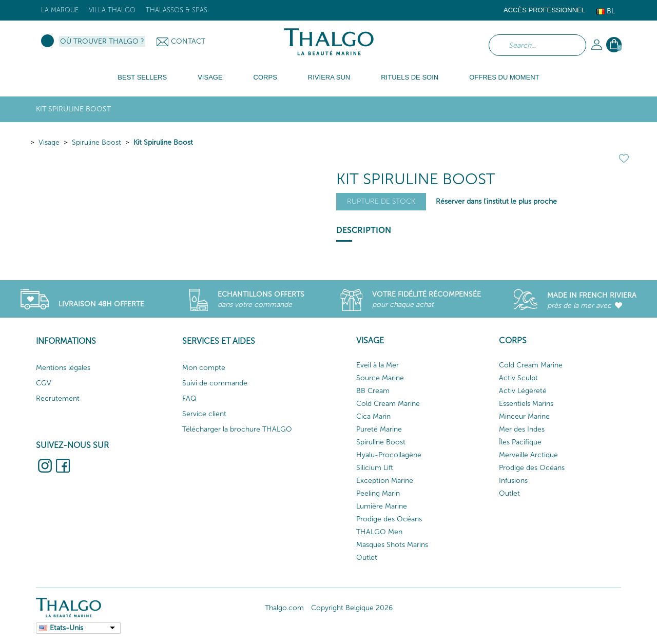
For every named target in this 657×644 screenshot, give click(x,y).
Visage (49, 142)
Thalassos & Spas (177, 10)
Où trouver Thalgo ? (102, 41)
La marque (60, 10)
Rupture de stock (381, 201)
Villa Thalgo (112, 10)
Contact (188, 41)
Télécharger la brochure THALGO (237, 429)
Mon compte (204, 368)
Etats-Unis (66, 628)
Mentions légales (63, 368)
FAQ (189, 398)
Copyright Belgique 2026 (352, 608)
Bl (606, 11)
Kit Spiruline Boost (163, 142)
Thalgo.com (284, 608)
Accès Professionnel (544, 10)
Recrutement (58, 398)
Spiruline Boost (96, 142)
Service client (204, 414)
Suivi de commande (215, 383)
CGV (44, 383)
